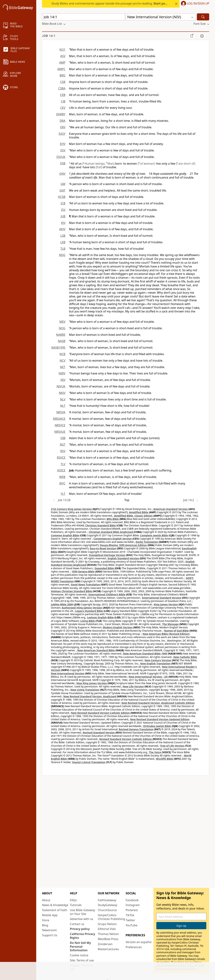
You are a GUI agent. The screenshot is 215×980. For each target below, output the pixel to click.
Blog (45, 925)
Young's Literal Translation (89, 762)
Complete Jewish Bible (154, 535)
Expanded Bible (104, 568)
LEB (63, 242)
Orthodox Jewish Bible (157, 726)
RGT (63, 445)
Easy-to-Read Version (103, 548)
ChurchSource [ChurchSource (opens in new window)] (107, 910)
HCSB (62, 197)
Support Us (50, 935)
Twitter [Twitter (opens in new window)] (130, 920)
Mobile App (50, 915)
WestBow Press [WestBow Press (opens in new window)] (108, 939)
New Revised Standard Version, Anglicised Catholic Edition (158, 703)
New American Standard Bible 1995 (145, 654)
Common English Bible (65, 535)
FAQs (73, 900)
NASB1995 (58, 348)
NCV (62, 361)
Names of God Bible (177, 631)
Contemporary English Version (113, 539)
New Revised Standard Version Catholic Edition (100, 713)
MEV (62, 322)
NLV (63, 399)
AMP (62, 63)
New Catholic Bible (185, 657)
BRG (62, 75)
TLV (63, 464)
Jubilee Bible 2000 (62, 604)
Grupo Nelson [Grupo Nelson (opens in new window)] (107, 924)
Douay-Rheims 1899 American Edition (123, 545)
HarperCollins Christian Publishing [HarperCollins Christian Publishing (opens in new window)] (111, 917)
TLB (63, 249)
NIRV (62, 373)
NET (63, 367)
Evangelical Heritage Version (107, 555)
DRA (62, 121)
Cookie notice (79, 955)
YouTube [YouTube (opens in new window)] (131, 925)
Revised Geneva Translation (136, 729)
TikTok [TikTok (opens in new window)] (130, 915)
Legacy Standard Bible (89, 611)
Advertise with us (82, 919)
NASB (62, 341)
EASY (62, 134)
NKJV (62, 393)
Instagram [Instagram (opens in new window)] (133, 905)
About (46, 900)
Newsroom (49, 930)
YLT (63, 494)
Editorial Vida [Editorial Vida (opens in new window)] (107, 929)
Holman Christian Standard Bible (71, 591)
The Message (170, 624)
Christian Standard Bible (101, 525)
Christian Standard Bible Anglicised (111, 532)
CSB (63, 82)
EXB (63, 163)
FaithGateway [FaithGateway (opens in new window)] (107, 900)
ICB (63, 203)
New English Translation (155, 663)
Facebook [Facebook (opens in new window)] (132, 900)
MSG (62, 255)
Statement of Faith (55, 910)
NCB (62, 354)
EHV (63, 144)
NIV (63, 380)
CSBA (62, 88)
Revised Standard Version (99, 733)
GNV (62, 174)
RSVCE (61, 458)
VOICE (61, 470)
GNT (62, 190)
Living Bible (88, 621)
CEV (63, 108)
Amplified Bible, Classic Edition (133, 516)
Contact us (77, 924)
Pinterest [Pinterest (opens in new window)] (132, 910)
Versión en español (138, 942)
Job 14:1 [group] (49, 36)
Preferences (134, 947)
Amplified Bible (139, 512)
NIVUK (61, 386)
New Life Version (133, 686)
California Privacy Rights (83, 936)
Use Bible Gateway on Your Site (83, 912)
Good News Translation (86, 585)
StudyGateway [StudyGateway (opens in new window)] (107, 905)
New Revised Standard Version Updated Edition (160, 719)
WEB (62, 477)
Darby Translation (147, 542)
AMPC (61, 69)
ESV (63, 150)
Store (46, 920)
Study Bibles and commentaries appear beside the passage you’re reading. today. (121, 3)
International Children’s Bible (107, 594)
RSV (63, 451)
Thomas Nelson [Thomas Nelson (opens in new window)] (108, 934)
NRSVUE (60, 432)
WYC (62, 483)
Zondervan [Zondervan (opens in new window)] (105, 944)
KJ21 (62, 50)
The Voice (155, 752)
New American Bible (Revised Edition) (166, 634)
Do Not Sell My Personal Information (80, 947)
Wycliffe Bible (165, 759)
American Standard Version (171, 509)
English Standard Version (123, 558)
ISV (63, 210)
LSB (63, 236)
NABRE (61, 335)
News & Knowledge (55, 905)
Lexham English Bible (101, 617)
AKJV (62, 229)
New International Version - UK (148, 677)
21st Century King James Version (71, 509)
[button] (194, 4)
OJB (63, 438)
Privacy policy (80, 929)
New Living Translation (85, 690)
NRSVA (61, 412)
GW (63, 184)
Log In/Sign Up (198, 4)
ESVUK (61, 157)
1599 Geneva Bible (83, 572)
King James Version (166, 604)
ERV (63, 127)
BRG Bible (113, 519)
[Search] (203, 17)
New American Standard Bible (96, 650)
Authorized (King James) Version (82, 608)
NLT (63, 406)
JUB (63, 216)
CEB (63, 95)
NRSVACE (59, 419)
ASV (63, 56)
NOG (62, 328)
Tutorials (76, 905)
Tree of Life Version (172, 746)
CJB (63, 101)
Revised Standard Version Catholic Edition (126, 739)
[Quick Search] (84, 17)
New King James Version (92, 683)
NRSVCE (60, 425)
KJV (63, 223)
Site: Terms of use (82, 960)
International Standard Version (162, 598)
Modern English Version (118, 627)
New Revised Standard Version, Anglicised (90, 696)
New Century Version (158, 660)
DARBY (61, 114)
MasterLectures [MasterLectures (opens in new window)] (108, 949)
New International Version (68, 673)
